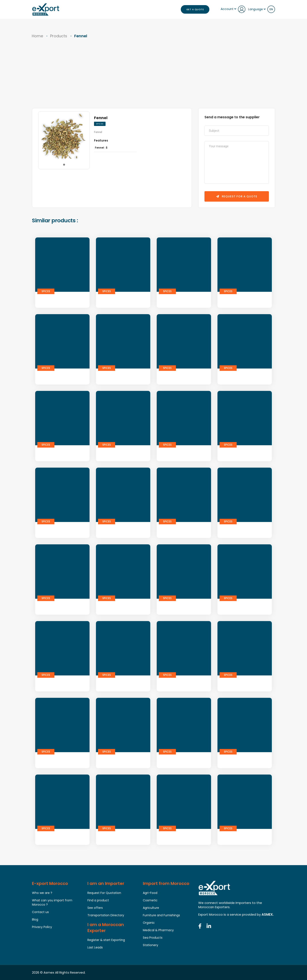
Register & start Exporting (106, 940)
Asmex (49, 972)
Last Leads (95, 947)
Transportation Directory (106, 915)
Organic (149, 923)
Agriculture (151, 908)
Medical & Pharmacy (158, 930)
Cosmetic (150, 900)
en (271, 9)
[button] (64, 165)
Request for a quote (237, 196)
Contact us (40, 912)
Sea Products (153, 938)
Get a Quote (195, 9)
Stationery (151, 945)
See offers (95, 908)
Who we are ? (42, 893)
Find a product (98, 900)
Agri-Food (150, 893)
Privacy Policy (42, 927)
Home (37, 36)
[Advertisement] (153, 76)
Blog (35, 919)
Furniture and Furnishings (161, 915)
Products (59, 36)
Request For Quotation (104, 893)
